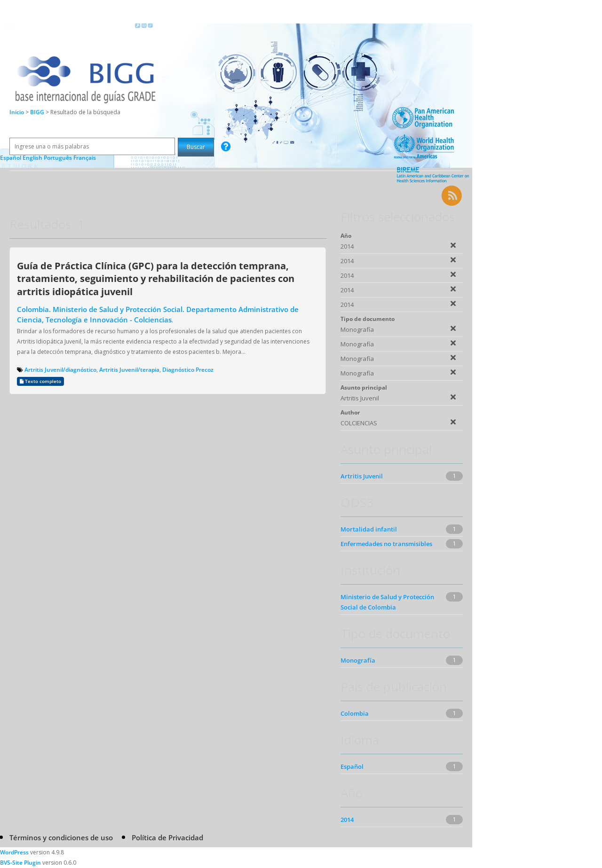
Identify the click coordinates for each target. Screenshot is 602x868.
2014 (347, 820)
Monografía (358, 660)
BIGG (38, 112)
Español (352, 766)
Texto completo (40, 381)
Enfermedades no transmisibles (386, 544)
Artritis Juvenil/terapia (129, 370)
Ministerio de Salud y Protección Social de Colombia (387, 602)
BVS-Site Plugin (20, 863)
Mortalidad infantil (369, 529)
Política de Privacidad (167, 837)
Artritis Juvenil (362, 476)
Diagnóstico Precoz (188, 370)
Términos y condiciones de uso (61, 837)
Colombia (355, 713)
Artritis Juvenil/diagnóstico (60, 370)
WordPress (14, 852)
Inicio (17, 112)
